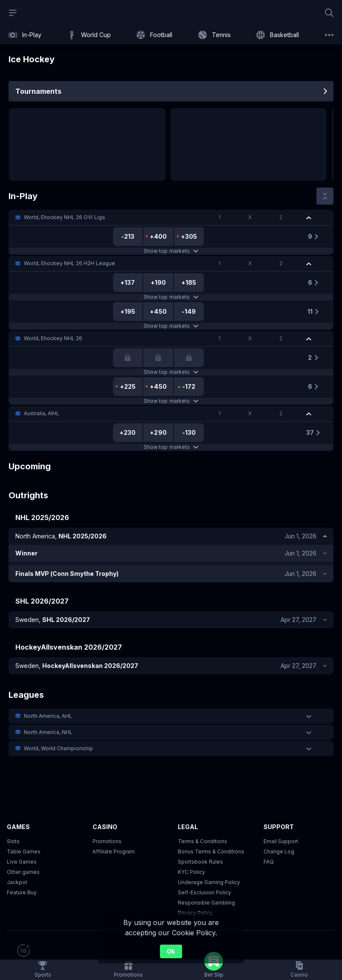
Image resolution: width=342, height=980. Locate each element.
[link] (25, 35)
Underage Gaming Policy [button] (209, 882)
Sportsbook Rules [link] (200, 862)
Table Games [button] (24, 851)
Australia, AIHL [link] (42, 413)
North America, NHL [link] (48, 732)
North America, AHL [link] (48, 716)
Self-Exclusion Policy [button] (204, 892)
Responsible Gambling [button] (206, 903)
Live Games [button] (22, 862)
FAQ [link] (269, 862)
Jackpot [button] (17, 882)
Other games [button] (23, 872)
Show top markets (171, 251)
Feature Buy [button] (22, 892)
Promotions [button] (107, 841)
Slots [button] (13, 841)
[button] (171, 217)
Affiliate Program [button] (114, 851)
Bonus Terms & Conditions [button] (211, 851)
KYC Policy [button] (191, 872)
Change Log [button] (279, 851)
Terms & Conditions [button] (203, 841)
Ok (171, 951)
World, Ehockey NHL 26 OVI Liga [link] (64, 217)
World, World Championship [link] (59, 748)
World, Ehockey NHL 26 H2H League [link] (70, 263)
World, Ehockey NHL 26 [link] (53, 338)
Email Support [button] (281, 841)
